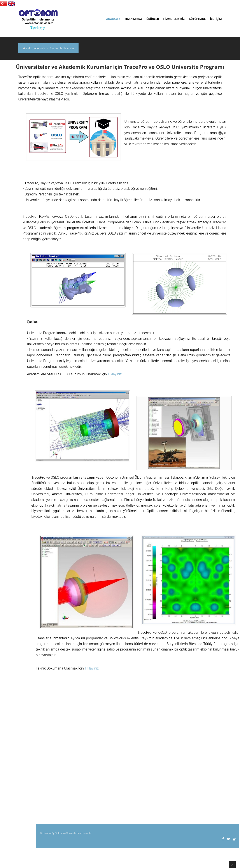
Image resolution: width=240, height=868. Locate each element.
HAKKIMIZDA (133, 19)
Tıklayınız (115, 374)
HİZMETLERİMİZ (174, 19)
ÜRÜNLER (153, 19)
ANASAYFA (113, 19)
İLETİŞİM (216, 19)
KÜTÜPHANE (197, 19)
